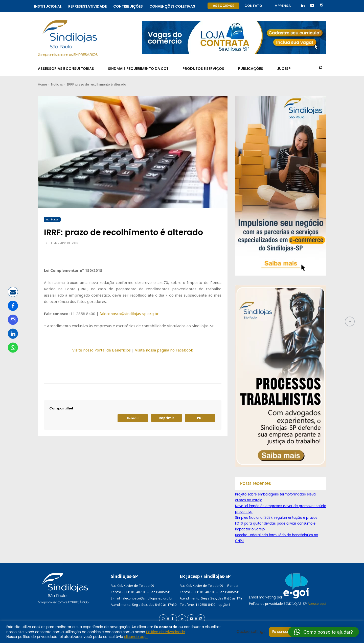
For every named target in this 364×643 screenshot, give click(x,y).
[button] (324, 632)
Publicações (251, 69)
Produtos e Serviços (203, 69)
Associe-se (223, 6)
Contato (253, 6)
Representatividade (87, 6)
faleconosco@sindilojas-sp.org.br (129, 314)
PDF (200, 418)
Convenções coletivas (172, 6)
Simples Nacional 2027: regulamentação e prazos (276, 518)
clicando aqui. (136, 637)
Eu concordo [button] (282, 632)
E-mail (133, 418)
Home (42, 84)
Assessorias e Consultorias (66, 69)
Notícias (57, 84)
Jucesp (284, 69)
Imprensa (282, 6)
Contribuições (128, 6)
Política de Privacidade (166, 632)
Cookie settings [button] (251, 632)
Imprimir (166, 418)
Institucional (48, 6)
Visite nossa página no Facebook (164, 350)
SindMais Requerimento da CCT (138, 69)
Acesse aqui (317, 604)
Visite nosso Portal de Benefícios (101, 350)
